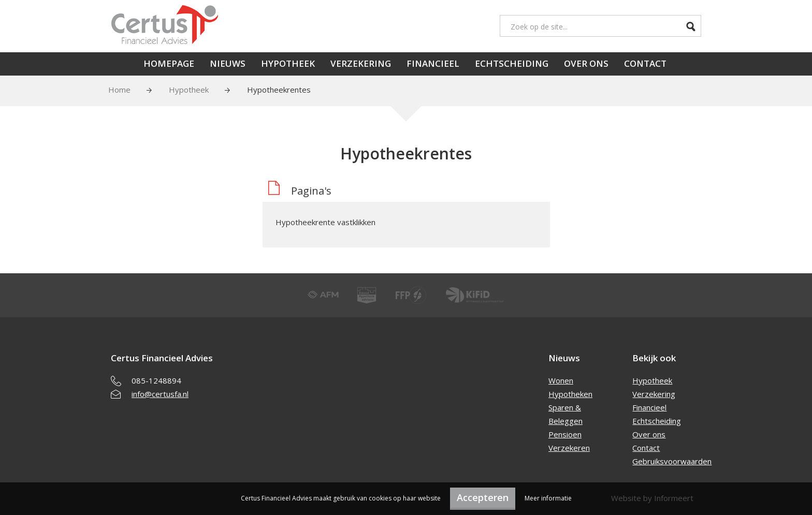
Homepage (169, 63)
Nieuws (228, 63)
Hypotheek (288, 63)
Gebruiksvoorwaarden (672, 461)
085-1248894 (156, 380)
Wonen (561, 380)
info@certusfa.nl (160, 394)
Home (119, 90)
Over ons (586, 63)
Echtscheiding (512, 63)
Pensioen (565, 434)
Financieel (433, 63)
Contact (645, 63)
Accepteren (483, 497)
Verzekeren (569, 448)
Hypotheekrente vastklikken (325, 222)
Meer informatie (548, 498)
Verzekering (361, 63)
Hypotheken (570, 394)
